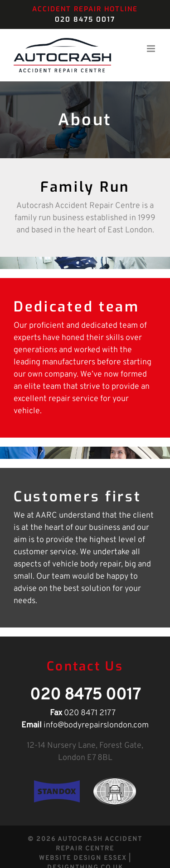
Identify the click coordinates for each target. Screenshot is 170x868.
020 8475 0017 (85, 19)
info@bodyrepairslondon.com (96, 725)
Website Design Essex (83, 858)
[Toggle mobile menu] (152, 49)
